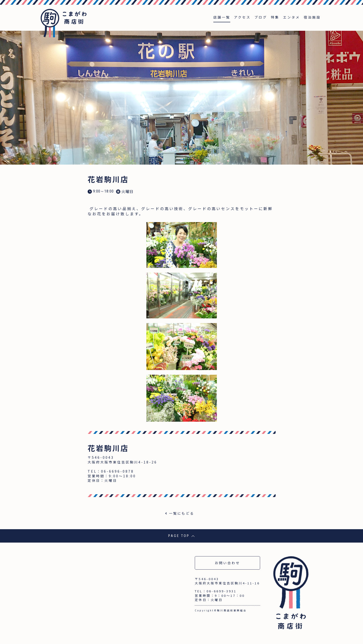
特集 (275, 17)
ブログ (261, 17)
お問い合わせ (227, 563)
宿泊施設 (312, 17)
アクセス (242, 17)
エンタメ (292, 17)
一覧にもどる (182, 513)
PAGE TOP (181, 536)
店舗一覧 (222, 17)
